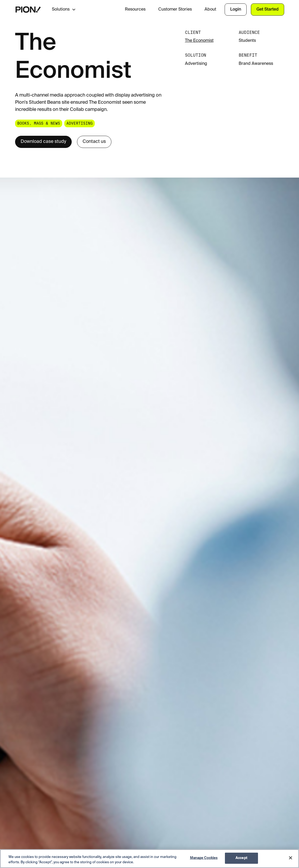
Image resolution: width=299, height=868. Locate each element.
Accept (241, 858)
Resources (135, 10)
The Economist (199, 41)
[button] (68, 10)
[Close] (291, 858)
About (210, 10)
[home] (28, 10)
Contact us (94, 142)
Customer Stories (175, 10)
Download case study (43, 142)
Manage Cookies (204, 858)
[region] (149, 859)
